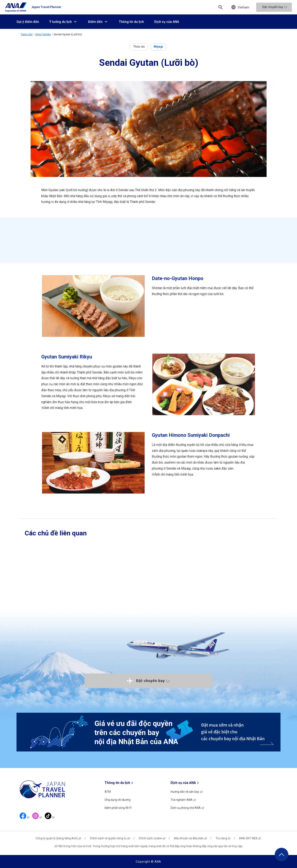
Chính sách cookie (152, 838)
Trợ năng (223, 838)
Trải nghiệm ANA (183, 800)
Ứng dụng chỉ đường (118, 800)
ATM (108, 792)
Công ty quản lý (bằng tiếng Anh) (59, 838)
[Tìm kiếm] (220, 7)
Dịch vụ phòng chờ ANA (188, 808)
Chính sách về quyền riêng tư (110, 838)
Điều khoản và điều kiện (191, 838)
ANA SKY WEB (250, 838)
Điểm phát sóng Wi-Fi (118, 808)
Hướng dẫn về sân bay (187, 792)
